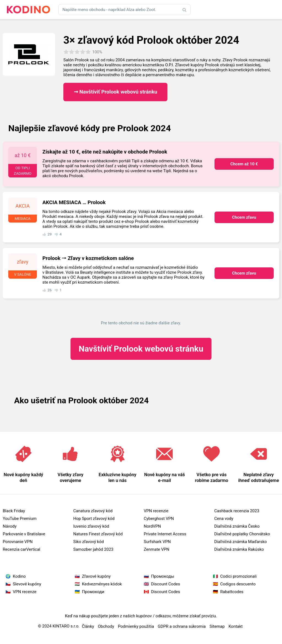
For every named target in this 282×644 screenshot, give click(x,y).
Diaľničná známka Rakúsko (239, 549)
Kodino (19, 576)
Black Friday (14, 511)
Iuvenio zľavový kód (91, 526)
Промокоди (93, 592)
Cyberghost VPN (159, 519)
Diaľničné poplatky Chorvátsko (242, 534)
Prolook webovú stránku (141, 349)
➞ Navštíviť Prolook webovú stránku (116, 92)
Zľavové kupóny (96, 576)
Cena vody (224, 519)
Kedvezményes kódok (102, 584)
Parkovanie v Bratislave (24, 534)
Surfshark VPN (157, 542)
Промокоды (163, 576)
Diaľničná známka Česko (237, 526)
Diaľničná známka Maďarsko (241, 542)
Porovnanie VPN (18, 542)
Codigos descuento (238, 584)
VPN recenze (25, 592)
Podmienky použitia (136, 626)
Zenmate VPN (157, 549)
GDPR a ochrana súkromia (182, 626)
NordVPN (152, 526)
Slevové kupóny (27, 584)
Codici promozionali (239, 576)
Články (88, 626)
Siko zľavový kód (89, 542)
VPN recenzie (156, 511)
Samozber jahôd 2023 (93, 549)
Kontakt (236, 626)
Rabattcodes (232, 592)
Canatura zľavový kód (93, 511)
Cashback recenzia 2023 (237, 511)
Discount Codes (166, 584)
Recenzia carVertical (21, 549)
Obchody (106, 626)
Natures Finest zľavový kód (98, 534)
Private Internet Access (165, 534)
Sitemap (217, 626)
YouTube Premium (20, 519)
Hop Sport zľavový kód (94, 519)
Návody (10, 526)
